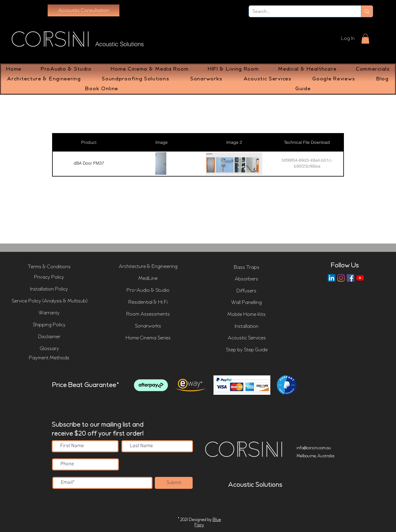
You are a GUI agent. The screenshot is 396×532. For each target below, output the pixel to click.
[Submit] (174, 483)
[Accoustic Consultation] (84, 10)
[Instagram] (341, 278)
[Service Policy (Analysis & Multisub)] (50, 301)
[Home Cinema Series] (148, 338)
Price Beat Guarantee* (86, 385)
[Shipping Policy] (49, 325)
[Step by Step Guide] (247, 350)
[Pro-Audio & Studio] (148, 291)
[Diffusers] (247, 291)
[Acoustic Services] (247, 338)
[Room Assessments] (148, 314)
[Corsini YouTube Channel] (360, 278)
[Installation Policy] (49, 289)
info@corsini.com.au (314, 448)
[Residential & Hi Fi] (148, 302)
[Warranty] (49, 313)
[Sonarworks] (148, 326)
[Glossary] (49, 349)
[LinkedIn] (332, 278)
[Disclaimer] (49, 337)
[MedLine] (148, 279)
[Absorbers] (247, 279)
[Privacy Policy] (49, 277)
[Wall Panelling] (247, 303)
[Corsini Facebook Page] (351, 278)
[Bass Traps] (247, 268)
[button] (365, 39)
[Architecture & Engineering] (148, 267)
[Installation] (247, 327)
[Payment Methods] (49, 358)
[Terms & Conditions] (49, 267)
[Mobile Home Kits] (247, 315)
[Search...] (301, 11)
